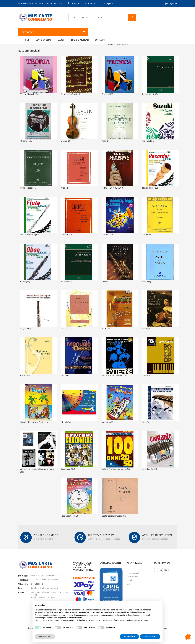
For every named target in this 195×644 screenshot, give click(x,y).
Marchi (95, 32)
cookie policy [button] (140, 612)
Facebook (75, 3)
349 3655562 (37, 584)
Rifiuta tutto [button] (129, 637)
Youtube (92, 3)
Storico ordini (132, 577)
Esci (128, 584)
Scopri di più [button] (45, 637)
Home (60, 32)
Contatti (134, 32)
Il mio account (133, 573)
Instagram (108, 3)
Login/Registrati (170, 3)
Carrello (130, 580)
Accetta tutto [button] (150, 637)
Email (60, 3)
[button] (159, 605)
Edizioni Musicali (114, 32)
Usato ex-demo (77, 32)
